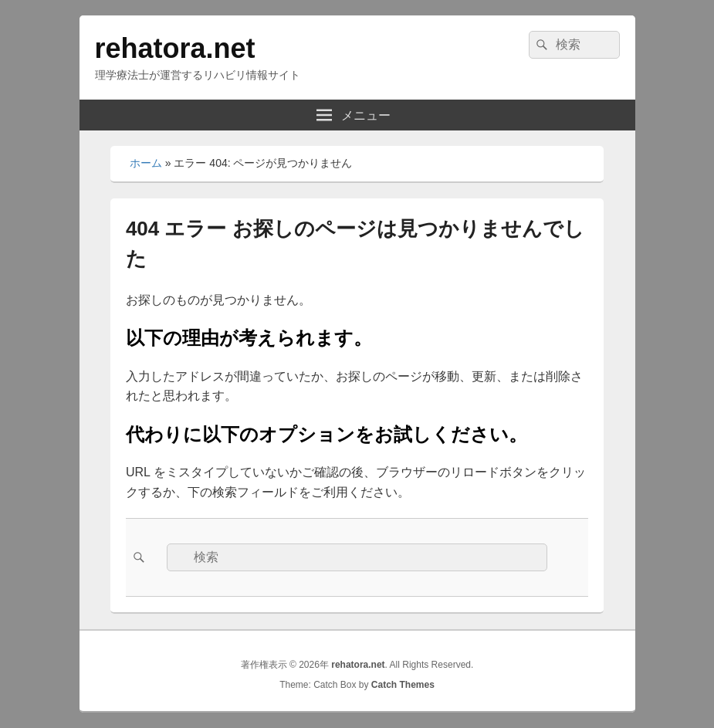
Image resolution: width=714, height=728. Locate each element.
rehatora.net (175, 48)
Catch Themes (403, 685)
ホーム (146, 163)
